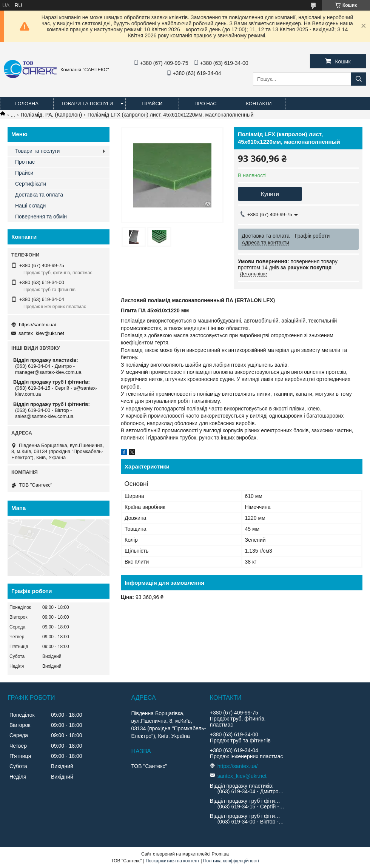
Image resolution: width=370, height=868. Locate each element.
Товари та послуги (87, 104)
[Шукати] (359, 79)
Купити (270, 194)
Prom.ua (220, 854)
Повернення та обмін (41, 217)
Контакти (259, 104)
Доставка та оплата (39, 195)
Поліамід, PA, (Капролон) (52, 115)
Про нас (206, 104)
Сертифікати (31, 184)
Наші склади (30, 206)
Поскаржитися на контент (173, 861)
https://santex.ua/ (38, 325)
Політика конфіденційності (231, 861)
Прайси (152, 104)
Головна (27, 104)
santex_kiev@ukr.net (41, 333)
